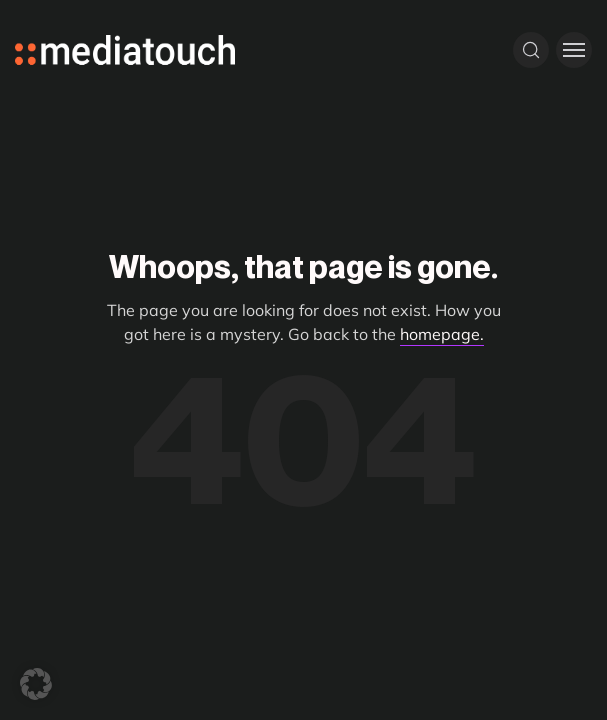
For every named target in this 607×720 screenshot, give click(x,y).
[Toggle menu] (574, 50)
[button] (36, 684)
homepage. (442, 334)
